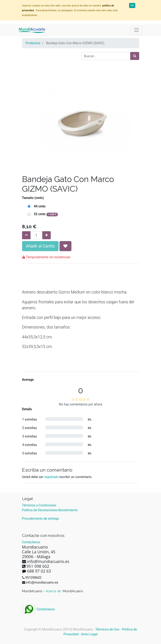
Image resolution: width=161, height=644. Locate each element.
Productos (33, 43)
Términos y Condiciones (39, 505)
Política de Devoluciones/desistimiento (50, 510)
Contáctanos (38, 609)
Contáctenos (31, 542)
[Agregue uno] (47, 235)
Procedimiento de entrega (40, 519)
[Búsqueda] (135, 56)
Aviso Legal (89, 634)
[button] (65, 246)
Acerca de (54, 591)
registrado (51, 477)
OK (132, 5)
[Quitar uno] (26, 235)
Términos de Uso (107, 629)
